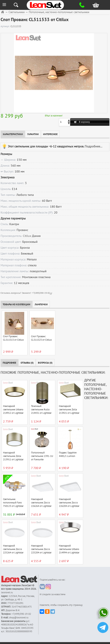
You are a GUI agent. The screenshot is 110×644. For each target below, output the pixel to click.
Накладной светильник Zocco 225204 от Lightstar (41, 549)
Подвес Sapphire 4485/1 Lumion (68, 454)
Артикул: (6, 26)
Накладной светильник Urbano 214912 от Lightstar (13, 410)
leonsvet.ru (7, 593)
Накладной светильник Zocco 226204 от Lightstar (69, 503)
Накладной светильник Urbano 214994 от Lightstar (69, 549)
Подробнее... (93, 146)
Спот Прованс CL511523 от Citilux (41, 338)
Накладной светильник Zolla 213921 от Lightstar (69, 410)
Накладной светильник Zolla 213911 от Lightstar (13, 456)
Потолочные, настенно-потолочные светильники (59, 12)
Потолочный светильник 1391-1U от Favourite (42, 456)
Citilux (27, 236)
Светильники (17, 12)
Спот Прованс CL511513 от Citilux (13, 338)
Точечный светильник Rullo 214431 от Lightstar (41, 410)
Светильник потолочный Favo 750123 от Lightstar (13, 503)
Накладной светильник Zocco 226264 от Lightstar (41, 503)
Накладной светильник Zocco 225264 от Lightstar (13, 549)
